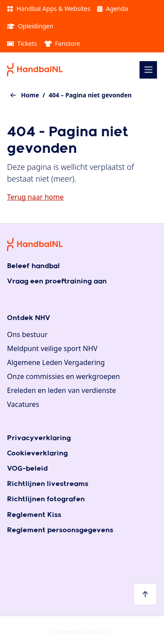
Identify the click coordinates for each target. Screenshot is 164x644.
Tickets (22, 43)
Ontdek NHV (29, 318)
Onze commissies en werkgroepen (63, 376)
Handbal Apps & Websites (49, 9)
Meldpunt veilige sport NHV (52, 348)
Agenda (112, 9)
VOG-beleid (27, 469)
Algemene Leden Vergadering (56, 362)
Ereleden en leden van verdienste (61, 390)
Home (30, 95)
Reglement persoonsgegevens (60, 530)
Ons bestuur (27, 334)
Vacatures (23, 404)
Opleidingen (30, 26)
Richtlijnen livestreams (48, 484)
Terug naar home (35, 197)
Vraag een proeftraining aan (57, 281)
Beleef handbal (33, 266)
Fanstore (62, 43)
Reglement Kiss (34, 515)
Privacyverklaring (39, 438)
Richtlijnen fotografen (46, 499)
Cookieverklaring (37, 453)
